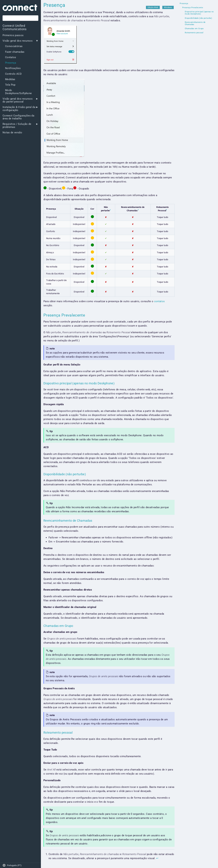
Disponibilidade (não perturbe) (198, 18)
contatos (159, 301)
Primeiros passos (13, 35)
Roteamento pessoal (194, 33)
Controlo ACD (13, 74)
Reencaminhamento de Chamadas (195, 23)
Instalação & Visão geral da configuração (19, 109)
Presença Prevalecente (193, 8)
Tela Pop (10, 85)
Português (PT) (12, 865)
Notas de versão (12, 133)
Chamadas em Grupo (194, 29)
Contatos (11, 57)
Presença (11, 63)
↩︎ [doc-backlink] (157, 858)
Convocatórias (14, 46)
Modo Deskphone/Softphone (18, 92)
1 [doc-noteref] (110, 210)
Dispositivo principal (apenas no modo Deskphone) (199, 13)
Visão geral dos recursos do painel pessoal (18, 100)
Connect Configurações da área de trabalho (18, 117)
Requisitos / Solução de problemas (17, 126)
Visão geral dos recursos (18, 41)
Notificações (13, 68)
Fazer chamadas (15, 52)
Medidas (10, 79)
